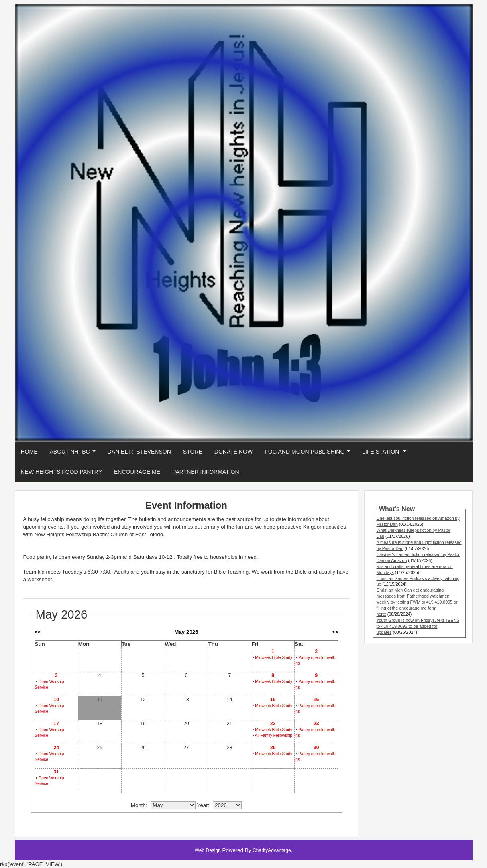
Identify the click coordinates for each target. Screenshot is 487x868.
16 (316, 700)
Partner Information (206, 472)
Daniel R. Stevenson (139, 452)
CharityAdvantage (272, 850)
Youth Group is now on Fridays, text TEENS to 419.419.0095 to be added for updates (418, 626)
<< (38, 632)
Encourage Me (137, 472)
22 (273, 724)
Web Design (208, 850)
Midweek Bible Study (274, 658)
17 (56, 724)
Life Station (386, 454)
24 (56, 748)
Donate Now (233, 452)
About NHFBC (74, 454)
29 (273, 748)
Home (29, 452)
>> (335, 632)
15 (273, 700)
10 (56, 700)
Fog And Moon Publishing (309, 454)
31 (56, 772)
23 (316, 724)
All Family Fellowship (274, 735)
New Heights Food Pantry (62, 472)
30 (316, 748)
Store (193, 452)
